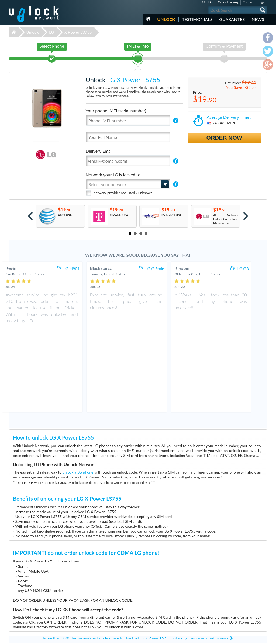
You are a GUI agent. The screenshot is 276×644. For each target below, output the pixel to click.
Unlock (166, 19)
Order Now (224, 138)
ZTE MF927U (187, 593)
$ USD (206, 2)
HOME (148, 19)
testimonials (197, 19)
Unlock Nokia (103, 605)
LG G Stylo (166, 269)
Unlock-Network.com (34, 593)
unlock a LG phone (78, 388)
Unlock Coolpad (105, 617)
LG (51, 32)
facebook (242, 638)
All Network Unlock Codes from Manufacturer (226, 219)
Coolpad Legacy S (190, 597)
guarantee (232, 19)
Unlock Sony (102, 621)
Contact (248, 2)
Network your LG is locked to (113, 175)
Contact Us (232, 596)
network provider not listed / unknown (123, 193)
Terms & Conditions (237, 600)
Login (262, 2)
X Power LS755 (78, 32)
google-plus (263, 638)
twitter (253, 638)
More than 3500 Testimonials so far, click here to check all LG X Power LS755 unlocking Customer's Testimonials (136, 554)
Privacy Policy (233, 604)
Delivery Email (99, 151)
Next (246, 216)
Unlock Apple (103, 613)
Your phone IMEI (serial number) (116, 111)
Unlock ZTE (102, 601)
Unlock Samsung (105, 609)
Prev (30, 216)
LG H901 (83, 269)
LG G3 (254, 269)
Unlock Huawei (104, 597)
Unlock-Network (34, 14)
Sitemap (230, 608)
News (258, 19)
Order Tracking (228, 2)
